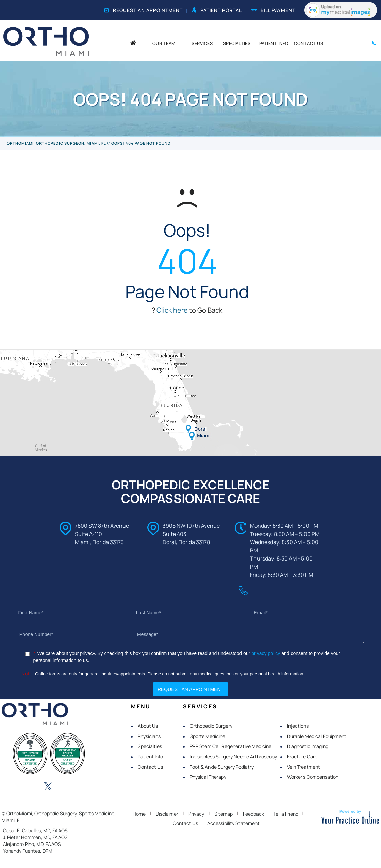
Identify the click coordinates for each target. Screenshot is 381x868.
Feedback (253, 814)
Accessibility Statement (233, 823)
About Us (148, 726)
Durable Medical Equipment (317, 736)
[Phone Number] (74, 635)
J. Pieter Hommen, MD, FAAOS (35, 837)
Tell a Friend (286, 814)
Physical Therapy (208, 777)
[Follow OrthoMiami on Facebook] (11, 787)
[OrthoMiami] (46, 41)
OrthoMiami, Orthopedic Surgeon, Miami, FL (56, 143)
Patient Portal (217, 10)
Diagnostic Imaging (308, 746)
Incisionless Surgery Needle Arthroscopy (233, 756)
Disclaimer (167, 814)
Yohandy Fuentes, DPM (28, 851)
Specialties (150, 746)
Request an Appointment (144, 10)
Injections (298, 726)
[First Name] (73, 613)
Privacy (196, 814)
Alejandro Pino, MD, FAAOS (32, 844)
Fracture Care (302, 756)
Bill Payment (273, 10)
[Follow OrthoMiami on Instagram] (67, 787)
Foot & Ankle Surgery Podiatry (222, 767)
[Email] (308, 613)
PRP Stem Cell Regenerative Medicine (231, 746)
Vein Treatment (304, 767)
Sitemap (223, 814)
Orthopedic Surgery (211, 726)
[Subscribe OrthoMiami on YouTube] (85, 787)
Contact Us (150, 767)
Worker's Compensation (313, 777)
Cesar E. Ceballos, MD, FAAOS (35, 830)
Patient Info (150, 756)
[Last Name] (190, 613)
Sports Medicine (208, 736)
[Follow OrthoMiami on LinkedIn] (29, 787)
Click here (172, 310)
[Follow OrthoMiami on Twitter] (48, 787)
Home (139, 814)
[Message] (249, 635)
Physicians (149, 736)
